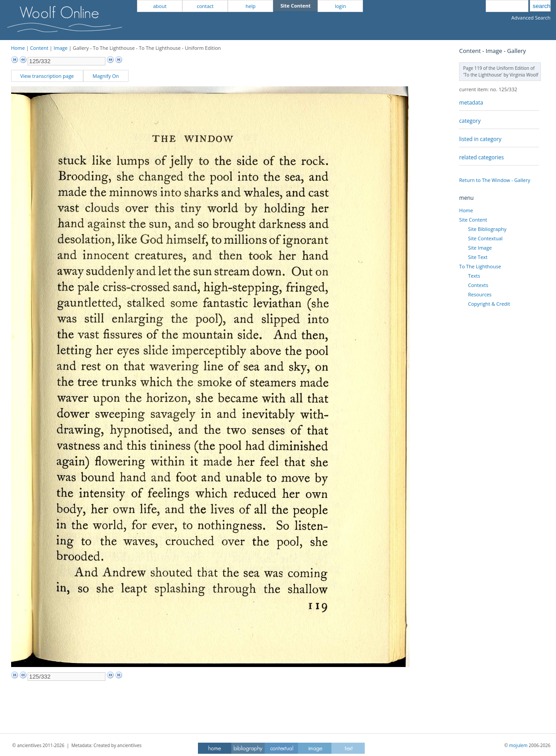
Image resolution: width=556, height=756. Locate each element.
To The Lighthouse (480, 266)
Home (18, 48)
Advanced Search (531, 18)
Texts (474, 276)
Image (60, 48)
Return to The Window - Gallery (495, 180)
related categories (481, 157)
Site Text (478, 257)
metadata (471, 103)
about (160, 6)
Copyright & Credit (489, 304)
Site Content (473, 220)
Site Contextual (485, 238)
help (250, 6)
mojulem (518, 745)
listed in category (480, 139)
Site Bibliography (487, 229)
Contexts (478, 285)
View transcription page (47, 76)
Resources (480, 294)
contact (205, 6)
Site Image (480, 248)
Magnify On (106, 76)
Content (39, 48)
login (340, 6)
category (470, 121)
